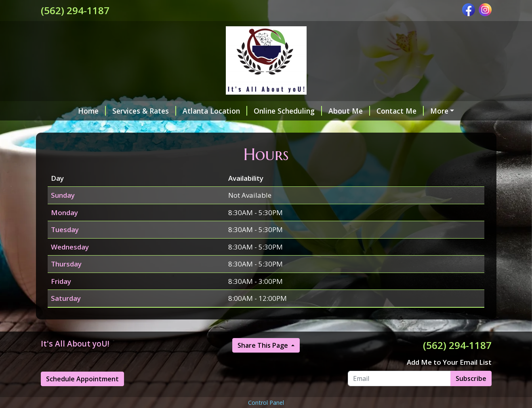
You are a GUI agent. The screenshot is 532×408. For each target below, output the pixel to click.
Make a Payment (79, 128)
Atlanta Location (184, 111)
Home (61, 111)
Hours (363, 128)
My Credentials (205, 128)
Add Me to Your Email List (449, 379)
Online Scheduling (257, 111)
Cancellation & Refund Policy (293, 128)
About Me (319, 111)
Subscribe (471, 395)
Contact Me (369, 111)
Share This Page (264, 362)
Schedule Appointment (82, 396)
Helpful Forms (428, 111)
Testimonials (144, 128)
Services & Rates (114, 111)
